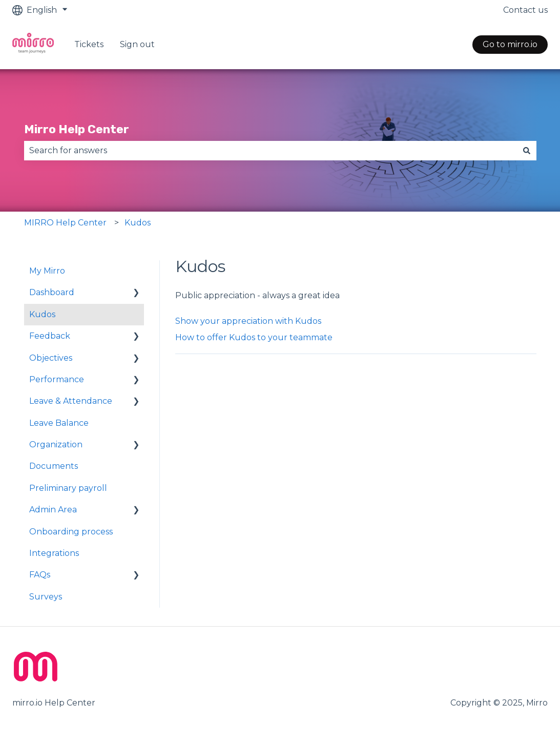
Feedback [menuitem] (50, 336)
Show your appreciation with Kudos (248, 321)
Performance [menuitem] (57, 379)
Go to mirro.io (510, 44)
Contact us (525, 10)
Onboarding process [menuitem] (71, 532)
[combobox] (271, 151)
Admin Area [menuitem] (53, 510)
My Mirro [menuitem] (47, 271)
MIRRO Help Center (65, 223)
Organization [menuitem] (56, 444)
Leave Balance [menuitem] (59, 423)
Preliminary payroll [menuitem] (68, 488)
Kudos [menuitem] (42, 314)
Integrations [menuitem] (54, 553)
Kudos (138, 223)
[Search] (527, 151)
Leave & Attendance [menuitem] (71, 401)
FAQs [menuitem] (40, 575)
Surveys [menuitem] (46, 597)
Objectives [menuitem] (51, 358)
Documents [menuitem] (54, 466)
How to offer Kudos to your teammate (254, 337)
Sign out (137, 44)
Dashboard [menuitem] (52, 292)
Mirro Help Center (77, 129)
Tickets (89, 44)
